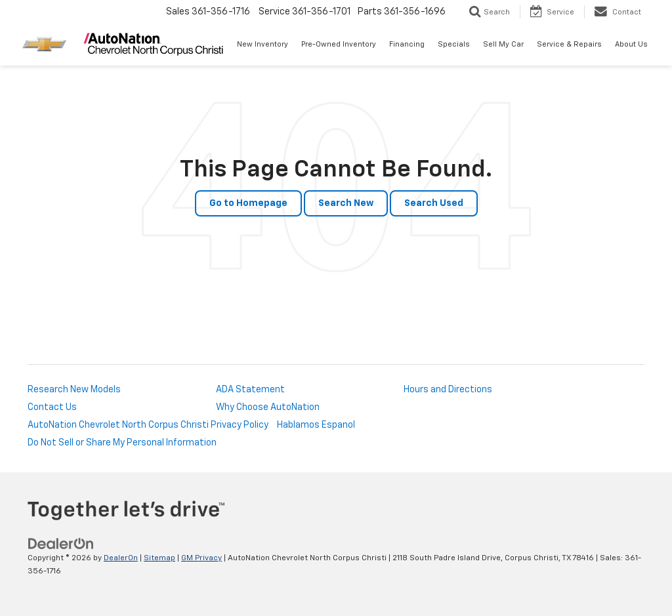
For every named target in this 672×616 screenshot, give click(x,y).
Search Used (434, 203)
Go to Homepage (248, 203)
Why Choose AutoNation (268, 407)
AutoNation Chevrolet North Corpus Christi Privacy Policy (148, 425)
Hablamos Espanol (316, 425)
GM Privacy (201, 558)
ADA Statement (250, 390)
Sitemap (159, 558)
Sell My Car (503, 44)
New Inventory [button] (262, 44)
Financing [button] (407, 44)
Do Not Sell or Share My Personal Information (122, 443)
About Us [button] (631, 44)
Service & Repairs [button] (569, 44)
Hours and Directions (448, 390)
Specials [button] (454, 44)
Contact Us (52, 407)
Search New (346, 203)
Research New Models (74, 390)
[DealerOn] (61, 544)
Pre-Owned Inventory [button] (339, 44)
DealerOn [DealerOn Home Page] (121, 558)
